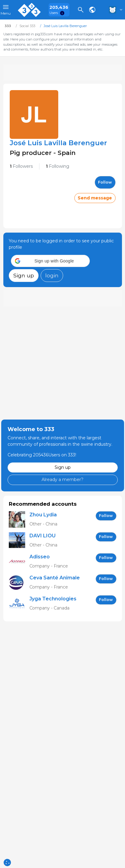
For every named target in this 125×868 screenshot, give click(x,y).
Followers (21, 166)
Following (57, 166)
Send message (95, 198)
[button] (50, 261)
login (52, 275)
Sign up (24, 275)
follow (105, 182)
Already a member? (62, 480)
